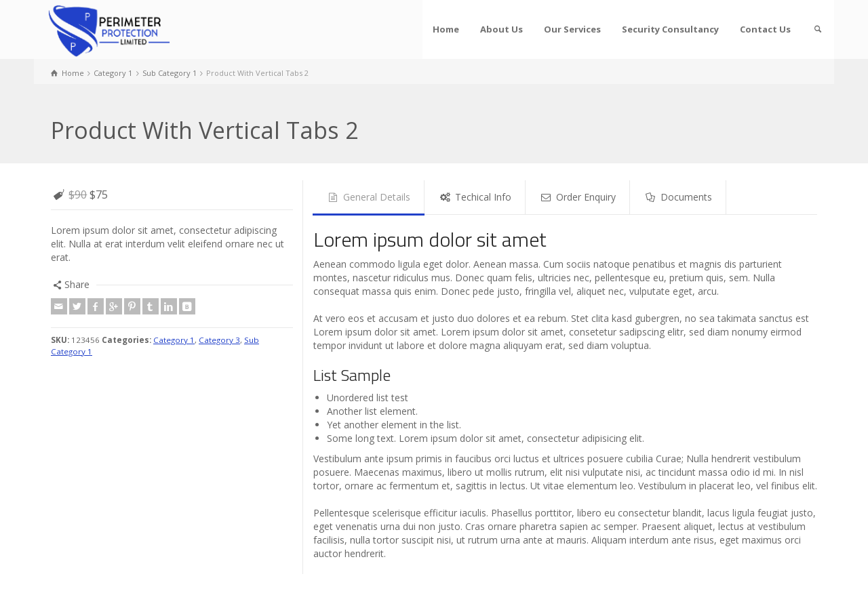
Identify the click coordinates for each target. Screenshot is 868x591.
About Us (501, 29)
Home (446, 29)
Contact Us (765, 29)
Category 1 (174, 340)
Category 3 (219, 340)
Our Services (572, 29)
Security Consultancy (670, 29)
